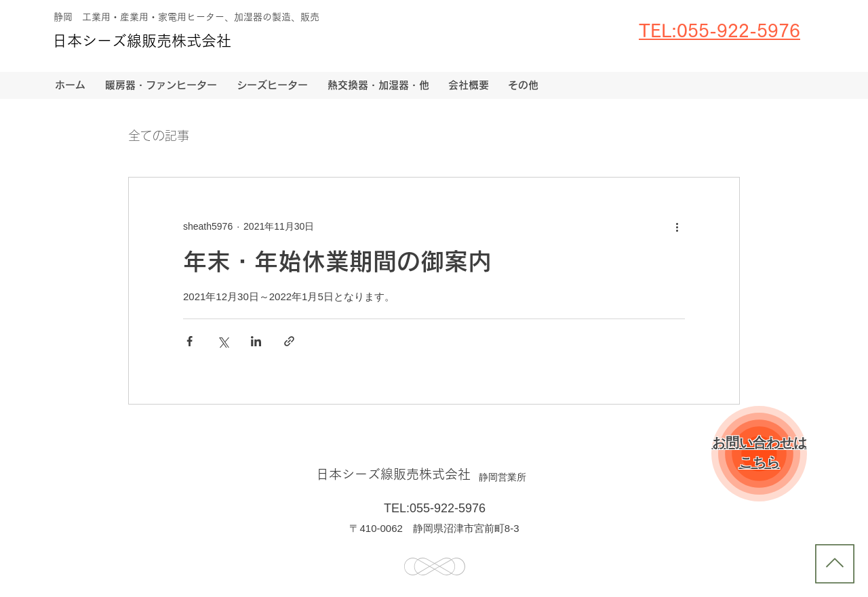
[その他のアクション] (677, 226)
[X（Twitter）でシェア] (223, 341)
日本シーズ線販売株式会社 (142, 41)
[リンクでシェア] (289, 341)
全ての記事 (159, 136)
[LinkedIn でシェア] (256, 341)
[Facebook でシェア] (190, 341)
